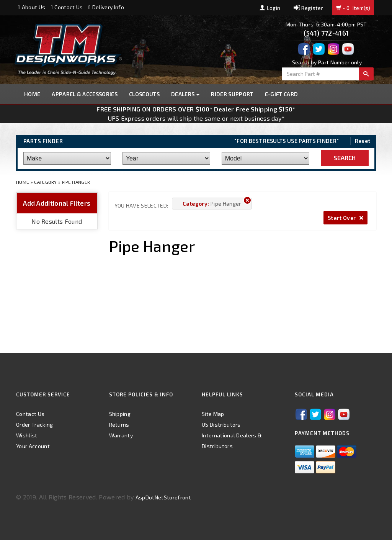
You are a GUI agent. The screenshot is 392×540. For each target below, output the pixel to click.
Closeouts (144, 94)
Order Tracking (34, 425)
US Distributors (221, 425)
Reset (363, 141)
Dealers (185, 94)
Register (308, 8)
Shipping (120, 414)
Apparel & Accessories (85, 94)
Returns (119, 425)
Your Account (33, 446)
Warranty (121, 435)
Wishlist (27, 435)
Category (46, 182)
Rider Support (232, 94)
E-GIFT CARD (282, 94)
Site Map (213, 414)
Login (270, 8)
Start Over (345, 218)
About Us (32, 7)
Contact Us (67, 7)
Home (32, 94)
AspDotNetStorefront (163, 497)
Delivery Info (106, 7)
